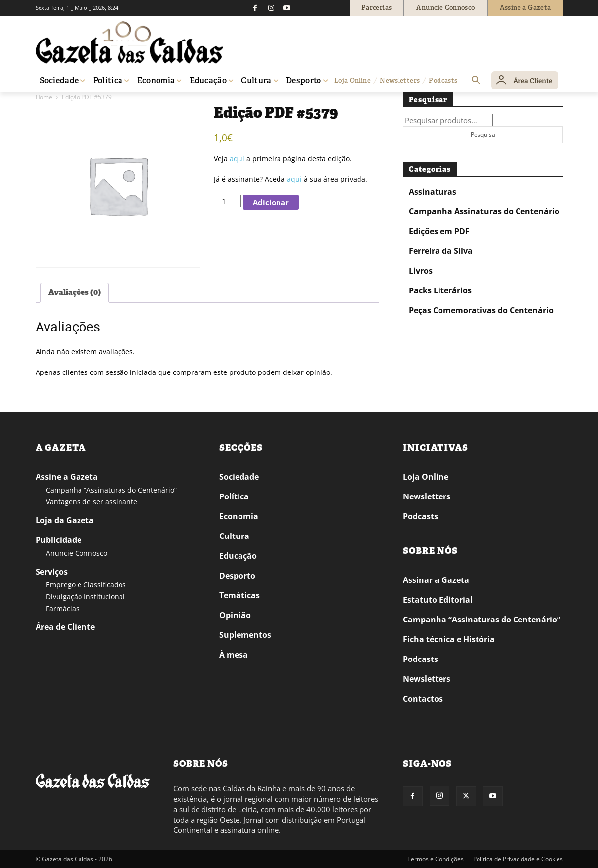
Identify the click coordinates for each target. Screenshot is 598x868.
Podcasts (420, 516)
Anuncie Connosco (77, 553)
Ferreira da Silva (441, 251)
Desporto (237, 576)
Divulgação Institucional (85, 597)
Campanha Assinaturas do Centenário (484, 211)
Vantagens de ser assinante (92, 502)
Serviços (52, 572)
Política (234, 496)
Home (44, 97)
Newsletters (427, 496)
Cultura (234, 536)
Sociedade (239, 477)
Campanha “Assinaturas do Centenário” (111, 490)
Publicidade (59, 540)
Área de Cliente (65, 627)
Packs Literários (440, 290)
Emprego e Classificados (86, 585)
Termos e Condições (436, 859)
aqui (237, 158)
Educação (238, 556)
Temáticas (239, 595)
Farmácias (63, 608)
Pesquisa (483, 135)
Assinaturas (433, 192)
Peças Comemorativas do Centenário (481, 310)
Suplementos (245, 635)
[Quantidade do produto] (227, 201)
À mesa (234, 655)
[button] (476, 81)
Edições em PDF (439, 231)
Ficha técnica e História (449, 639)
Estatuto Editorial (438, 600)
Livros (421, 271)
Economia (239, 516)
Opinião (235, 615)
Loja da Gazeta (65, 520)
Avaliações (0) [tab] (75, 292)
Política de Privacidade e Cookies (518, 859)
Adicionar (271, 202)
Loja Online (426, 477)
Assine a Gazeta (67, 477)
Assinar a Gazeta (436, 580)
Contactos (423, 699)
